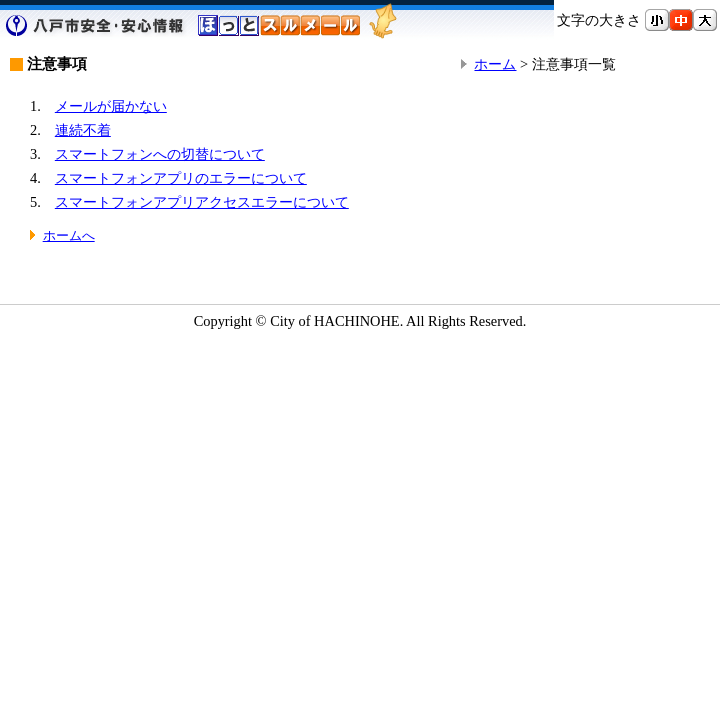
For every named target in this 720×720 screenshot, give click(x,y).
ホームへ (69, 235)
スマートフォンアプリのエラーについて (181, 178)
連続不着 (83, 130)
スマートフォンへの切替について (160, 154)
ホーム (495, 64)
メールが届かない (111, 106)
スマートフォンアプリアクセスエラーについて (202, 202)
